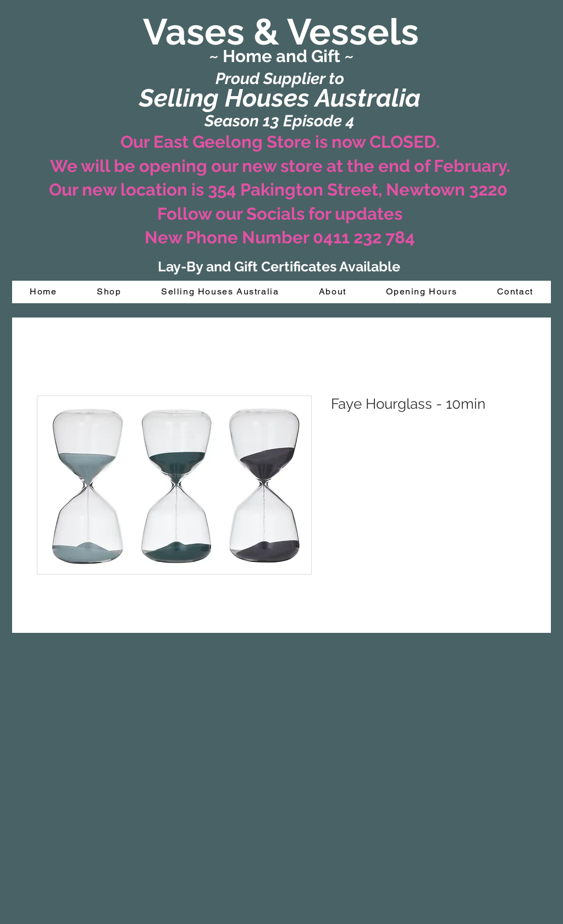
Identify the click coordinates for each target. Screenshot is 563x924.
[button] (109, 292)
